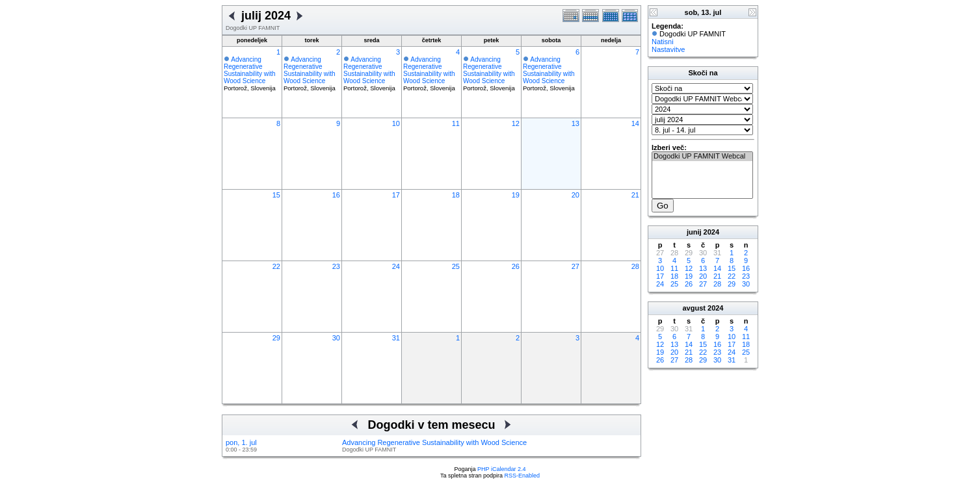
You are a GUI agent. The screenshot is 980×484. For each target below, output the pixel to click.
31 (396, 338)
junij (694, 232)
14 (635, 123)
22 (276, 266)
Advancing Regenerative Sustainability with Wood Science (249, 70)
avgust (694, 308)
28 (635, 266)
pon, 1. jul (241, 442)
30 (336, 338)
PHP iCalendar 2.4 (501, 469)
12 (516, 123)
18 (456, 195)
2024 (711, 232)
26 (516, 266)
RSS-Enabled (523, 476)
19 (516, 195)
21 (635, 195)
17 (396, 195)
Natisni (663, 42)
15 (276, 195)
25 (456, 266)
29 (276, 338)
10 (396, 123)
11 (456, 123)
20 (576, 195)
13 (576, 123)
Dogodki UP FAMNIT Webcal (702, 157)
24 (396, 266)
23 (336, 266)
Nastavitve (668, 49)
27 (576, 266)
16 (336, 195)
